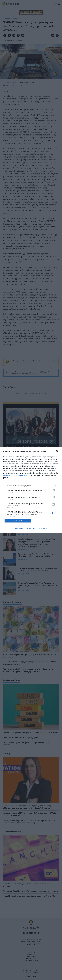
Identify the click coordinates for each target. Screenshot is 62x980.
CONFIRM (18, 521)
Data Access (31, 528)
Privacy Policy (43, 528)
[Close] (58, 452)
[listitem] (31, 486)
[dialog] (31, 490)
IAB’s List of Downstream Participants (16, 475)
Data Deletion (18, 528)
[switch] (53, 490)
